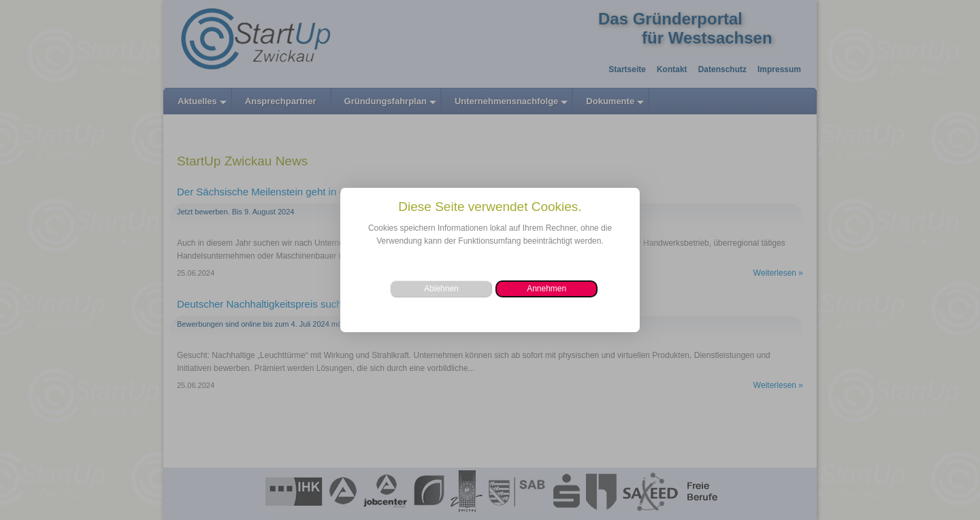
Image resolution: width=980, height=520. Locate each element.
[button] (546, 289)
